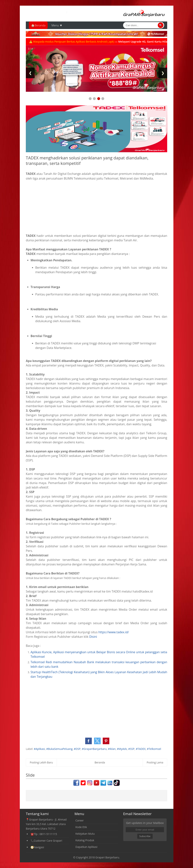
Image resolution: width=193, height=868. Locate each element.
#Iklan (112, 749)
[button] (88, 741)
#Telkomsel (154, 749)
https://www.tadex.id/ (114, 632)
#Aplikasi (39, 749)
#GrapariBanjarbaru (94, 749)
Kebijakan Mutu (85, 834)
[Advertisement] (96, 207)
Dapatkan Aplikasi (86, 847)
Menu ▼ (57, 25)
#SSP (131, 749)
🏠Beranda (38, 25)
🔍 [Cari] (161, 25)
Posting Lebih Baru (41, 762)
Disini (93, 637)
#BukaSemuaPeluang (59, 749)
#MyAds (122, 749)
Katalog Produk (85, 840)
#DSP (77, 749)
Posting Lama (155, 762)
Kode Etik (81, 827)
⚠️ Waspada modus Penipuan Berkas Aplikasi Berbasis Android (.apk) (79, 42)
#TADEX (141, 749)
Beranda (100, 762)
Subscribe (145, 836)
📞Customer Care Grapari (46, 841)
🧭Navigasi (37, 847)
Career (80, 820)
